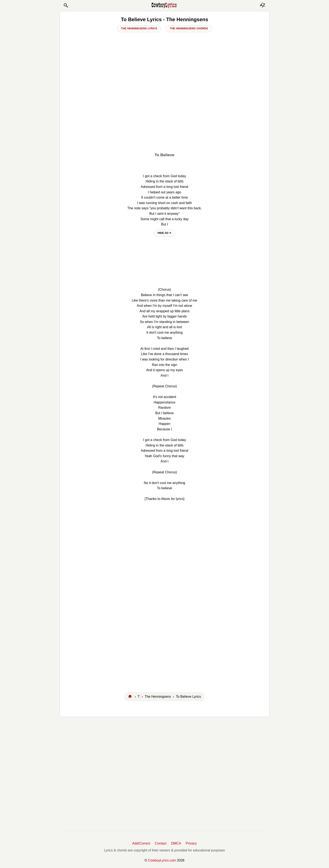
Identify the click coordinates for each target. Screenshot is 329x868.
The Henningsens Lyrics (139, 28)
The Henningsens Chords (189, 28)
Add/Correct (141, 843)
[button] (66, 5)
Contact (161, 843)
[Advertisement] (164, 118)
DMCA (176, 843)
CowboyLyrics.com (162, 860)
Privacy (191, 843)
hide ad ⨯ (165, 233)
